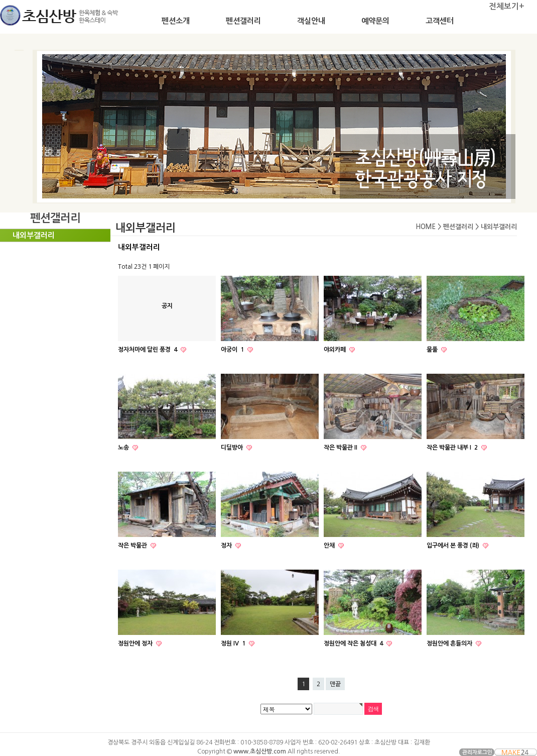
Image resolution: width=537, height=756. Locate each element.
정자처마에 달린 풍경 (148, 350)
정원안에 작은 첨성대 (354, 643)
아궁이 (233, 350)
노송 (124, 448)
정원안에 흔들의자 (450, 643)
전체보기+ (507, 6)
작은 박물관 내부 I (453, 448)
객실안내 (311, 21)
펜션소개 (176, 21)
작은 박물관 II (341, 448)
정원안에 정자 (136, 643)
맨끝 (335, 684)
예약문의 (375, 21)
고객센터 (440, 21)
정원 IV (234, 643)
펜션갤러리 (243, 21)
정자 (227, 546)
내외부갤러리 (34, 235)
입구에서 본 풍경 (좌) (454, 546)
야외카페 (335, 350)
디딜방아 (233, 448)
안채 (330, 546)
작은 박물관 (133, 546)
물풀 (433, 350)
